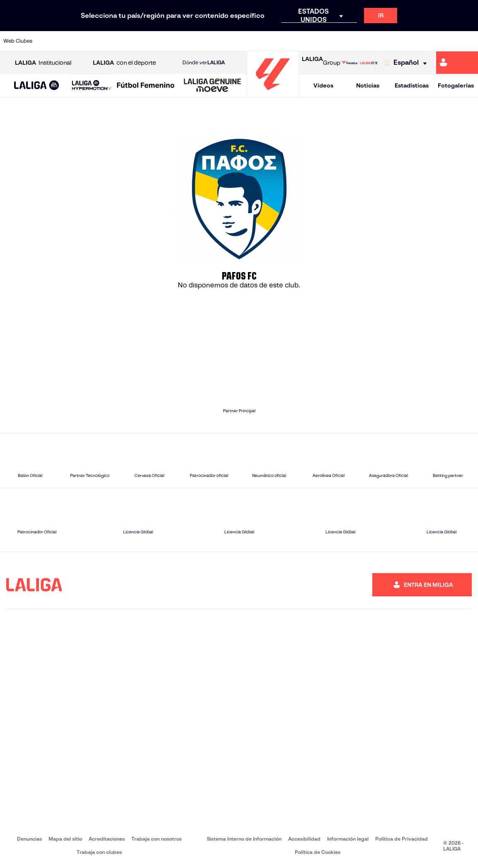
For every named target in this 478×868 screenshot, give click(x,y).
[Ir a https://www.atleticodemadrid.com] (70, 41)
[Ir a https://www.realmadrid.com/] (358, 41)
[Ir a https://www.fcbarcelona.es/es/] (159, 41)
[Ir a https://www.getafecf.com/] (181, 41)
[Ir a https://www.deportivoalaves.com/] (114, 41)
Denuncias (29, 839)
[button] (37, 86)
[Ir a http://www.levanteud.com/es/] (225, 41)
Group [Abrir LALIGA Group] (321, 63)
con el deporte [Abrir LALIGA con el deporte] (124, 63)
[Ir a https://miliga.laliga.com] (457, 63)
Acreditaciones (107, 839)
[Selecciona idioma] (407, 63)
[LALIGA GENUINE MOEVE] (212, 86)
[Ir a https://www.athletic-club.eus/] (48, 41)
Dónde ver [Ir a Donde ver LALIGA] (204, 63)
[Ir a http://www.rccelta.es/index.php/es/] (269, 41)
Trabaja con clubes (99, 852)
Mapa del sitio (65, 839)
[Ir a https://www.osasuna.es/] (92, 41)
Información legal (348, 839)
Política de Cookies (318, 852)
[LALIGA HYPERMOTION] (92, 86)
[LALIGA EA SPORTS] (37, 86)
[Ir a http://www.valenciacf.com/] (446, 41)
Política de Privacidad (402, 839)
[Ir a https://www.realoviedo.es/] (380, 41)
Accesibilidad (304, 839)
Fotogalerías (456, 85)
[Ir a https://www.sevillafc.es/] (424, 41)
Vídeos (323, 85)
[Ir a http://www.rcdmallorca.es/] (313, 41)
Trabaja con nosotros (157, 839)
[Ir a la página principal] (273, 94)
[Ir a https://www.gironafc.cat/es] (203, 41)
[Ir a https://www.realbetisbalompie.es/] (336, 41)
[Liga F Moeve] (146, 86)
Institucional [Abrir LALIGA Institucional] (43, 63)
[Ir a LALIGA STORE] (360, 63)
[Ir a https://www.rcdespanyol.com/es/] (291, 41)
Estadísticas (412, 85)
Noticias (368, 85)
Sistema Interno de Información (244, 839)
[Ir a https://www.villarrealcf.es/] (468, 41)
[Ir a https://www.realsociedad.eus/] (402, 41)
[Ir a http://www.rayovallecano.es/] (247, 41)
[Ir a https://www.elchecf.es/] (137, 41)
